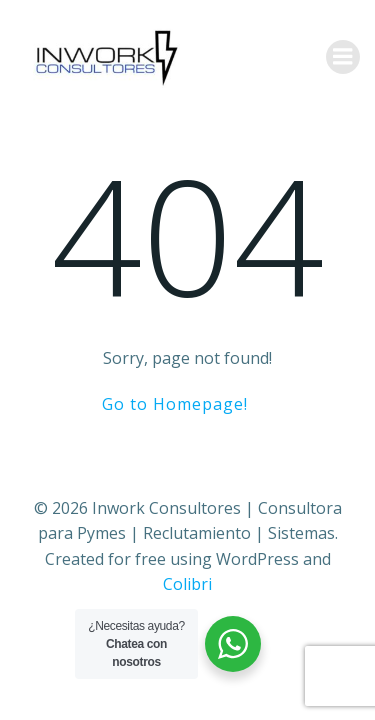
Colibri (187, 584)
